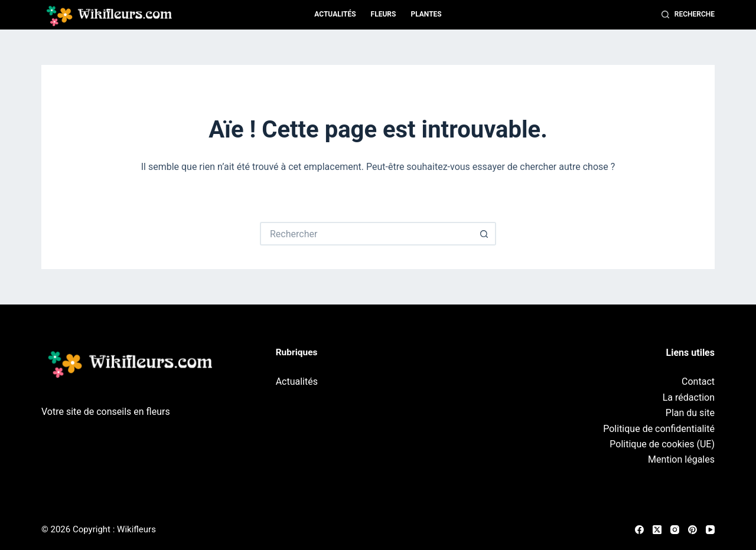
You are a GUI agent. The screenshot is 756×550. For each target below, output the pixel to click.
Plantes (426, 14)
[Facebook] (639, 530)
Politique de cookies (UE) (662, 444)
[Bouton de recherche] (484, 234)
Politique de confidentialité (659, 429)
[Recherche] (688, 15)
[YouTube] (710, 530)
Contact (698, 382)
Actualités (335, 14)
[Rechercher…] (366, 234)
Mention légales (681, 459)
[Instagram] (675, 530)
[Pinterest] (693, 530)
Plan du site (690, 413)
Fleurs (384, 14)
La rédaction (689, 397)
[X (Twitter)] (657, 530)
